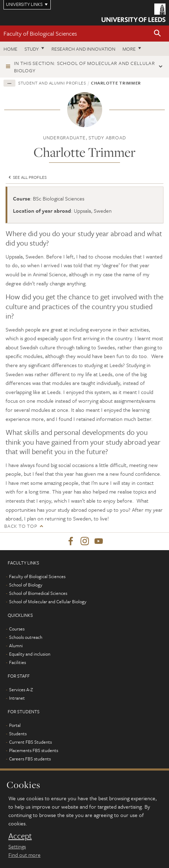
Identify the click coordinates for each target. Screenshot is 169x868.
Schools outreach (26, 637)
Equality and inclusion (30, 654)
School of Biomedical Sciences (38, 593)
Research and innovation (83, 49)
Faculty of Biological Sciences (40, 33)
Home (10, 49)
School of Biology (26, 585)
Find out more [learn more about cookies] (24, 855)
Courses (17, 629)
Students (18, 734)
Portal (15, 725)
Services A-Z (21, 690)
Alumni (16, 645)
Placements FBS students (34, 750)
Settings (17, 846)
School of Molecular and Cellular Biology (48, 601)
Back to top (21, 526)
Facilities (17, 662)
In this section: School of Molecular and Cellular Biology (84, 67)
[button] (157, 34)
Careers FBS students (30, 759)
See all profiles (27, 177)
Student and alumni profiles (52, 83)
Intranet (17, 698)
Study (32, 49)
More (129, 49)
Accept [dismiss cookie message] (20, 836)
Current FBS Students (30, 742)
